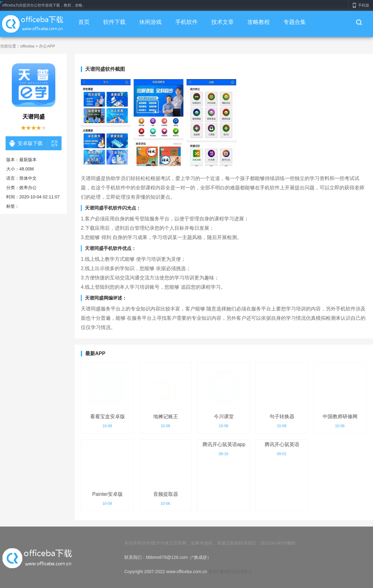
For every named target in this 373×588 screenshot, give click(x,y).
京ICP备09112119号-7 (230, 572)
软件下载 (114, 22)
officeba (27, 46)
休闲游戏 (150, 22)
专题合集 (295, 22)
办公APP (47, 46)
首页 (84, 22)
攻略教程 (259, 22)
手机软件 (186, 22)
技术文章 (223, 22)
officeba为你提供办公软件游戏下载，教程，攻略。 (44, 5)
